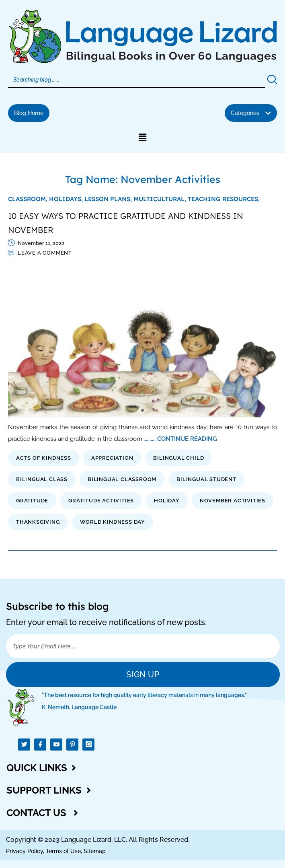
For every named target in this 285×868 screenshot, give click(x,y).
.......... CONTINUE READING (180, 439)
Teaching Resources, (224, 199)
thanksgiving (38, 522)
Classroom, (29, 199)
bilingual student (206, 479)
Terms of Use (63, 851)
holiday (167, 501)
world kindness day (113, 522)
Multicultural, (161, 199)
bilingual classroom (122, 479)
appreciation (112, 458)
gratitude (32, 501)
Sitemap (95, 851)
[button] (251, 113)
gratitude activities (101, 501)
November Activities (233, 501)
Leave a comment (45, 253)
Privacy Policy (25, 851)
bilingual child (178, 458)
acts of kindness (44, 458)
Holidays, (67, 199)
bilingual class (42, 479)
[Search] (137, 80)
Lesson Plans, (109, 199)
